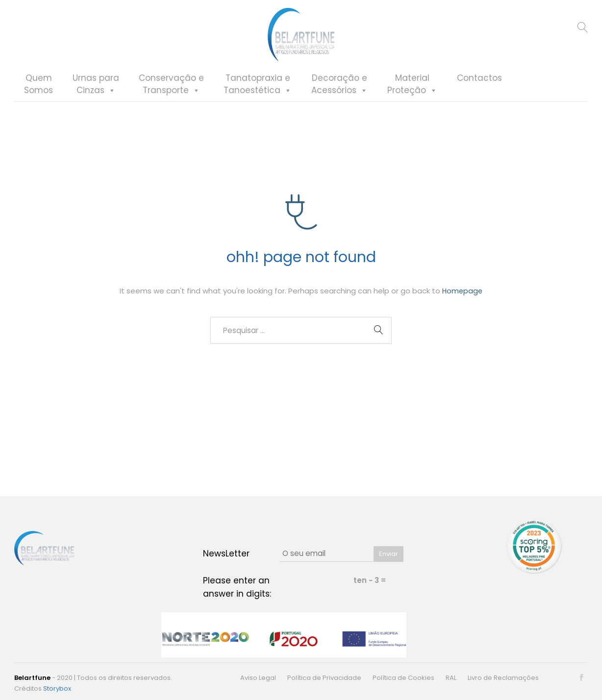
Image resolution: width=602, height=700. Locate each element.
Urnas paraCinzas (96, 99)
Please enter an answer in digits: (237, 587)
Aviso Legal (258, 678)
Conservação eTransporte (172, 99)
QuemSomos (39, 99)
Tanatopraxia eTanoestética (258, 99)
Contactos (480, 93)
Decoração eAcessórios (340, 99)
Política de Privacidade (324, 678)
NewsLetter (226, 554)
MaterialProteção (413, 99)
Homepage (463, 297)
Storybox (57, 688)
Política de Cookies (403, 678)
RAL (451, 678)
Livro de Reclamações (503, 678)
